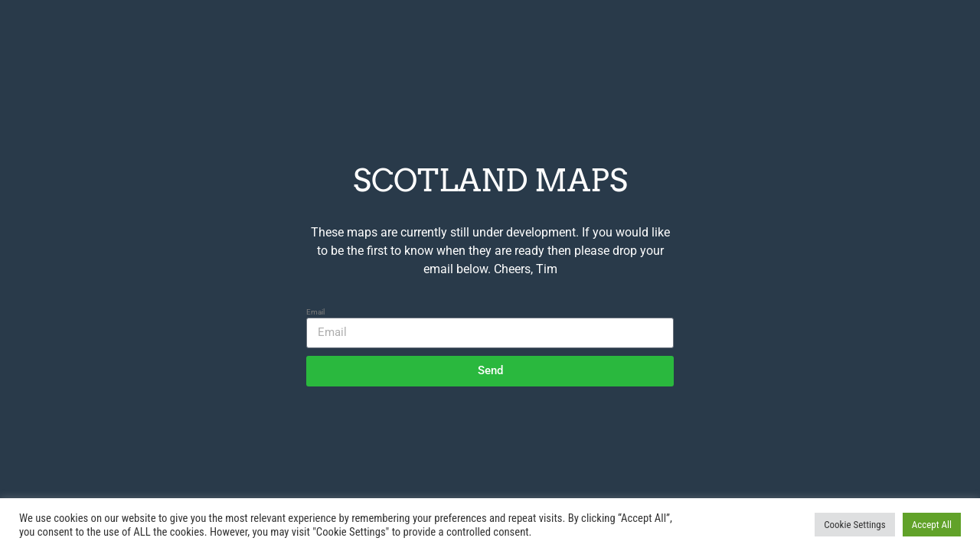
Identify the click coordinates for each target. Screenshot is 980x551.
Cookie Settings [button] (855, 525)
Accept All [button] (932, 525)
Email (315, 312)
